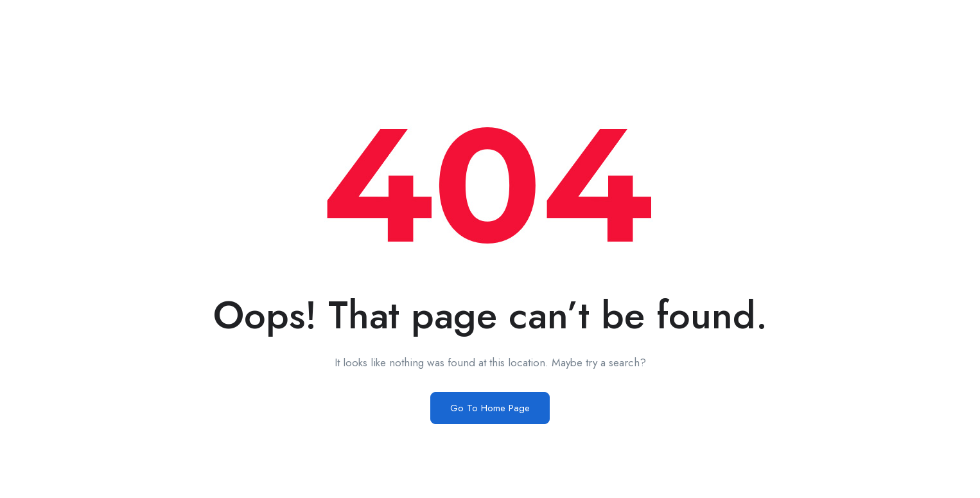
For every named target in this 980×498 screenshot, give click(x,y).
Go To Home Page (490, 408)
